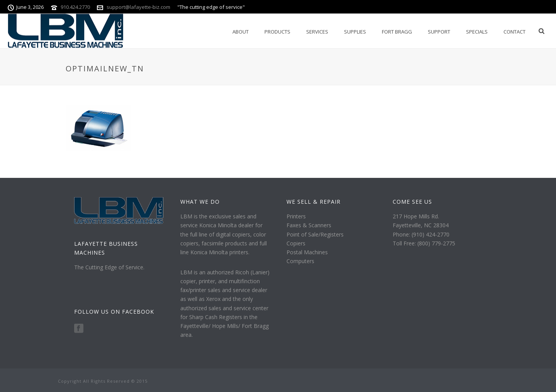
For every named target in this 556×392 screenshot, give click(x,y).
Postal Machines (307, 252)
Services (317, 32)
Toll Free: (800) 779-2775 (424, 243)
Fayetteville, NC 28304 (421, 225)
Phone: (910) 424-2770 (421, 234)
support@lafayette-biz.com (138, 7)
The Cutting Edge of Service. (109, 267)
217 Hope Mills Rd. (416, 216)
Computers (300, 261)
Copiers (296, 243)
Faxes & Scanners (309, 225)
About (241, 32)
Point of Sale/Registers (315, 234)
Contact (514, 32)
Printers (296, 216)
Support (439, 32)
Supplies (355, 32)
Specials (477, 32)
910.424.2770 (75, 7)
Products (277, 32)
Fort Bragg (397, 32)
